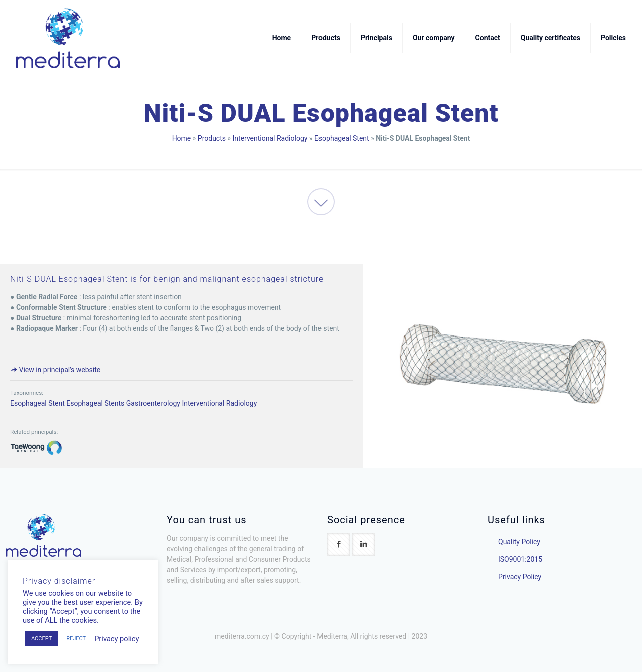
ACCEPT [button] (41, 639)
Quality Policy (519, 542)
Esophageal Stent (342, 138)
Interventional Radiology (270, 138)
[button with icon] (338, 544)
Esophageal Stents (95, 403)
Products (212, 138)
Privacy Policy (520, 577)
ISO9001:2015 (520, 559)
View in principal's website (55, 370)
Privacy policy (117, 639)
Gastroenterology (153, 403)
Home (182, 138)
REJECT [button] (76, 639)
